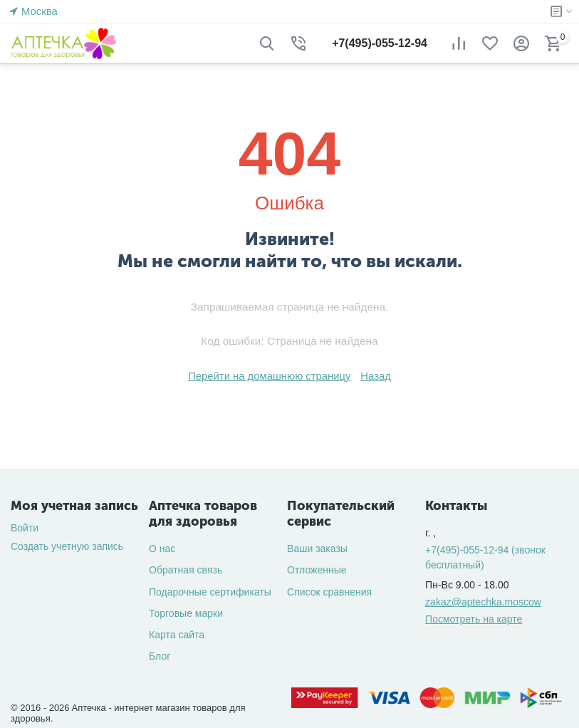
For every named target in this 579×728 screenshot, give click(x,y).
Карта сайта (177, 635)
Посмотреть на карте (474, 619)
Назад (371, 376)
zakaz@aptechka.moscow (483, 602)
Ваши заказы (317, 548)
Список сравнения (329, 592)
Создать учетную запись (67, 546)
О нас (162, 548)
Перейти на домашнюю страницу (271, 376)
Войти (25, 528)
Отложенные (317, 570)
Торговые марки (186, 613)
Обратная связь (186, 570)
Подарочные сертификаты (210, 592)
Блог (160, 656)
